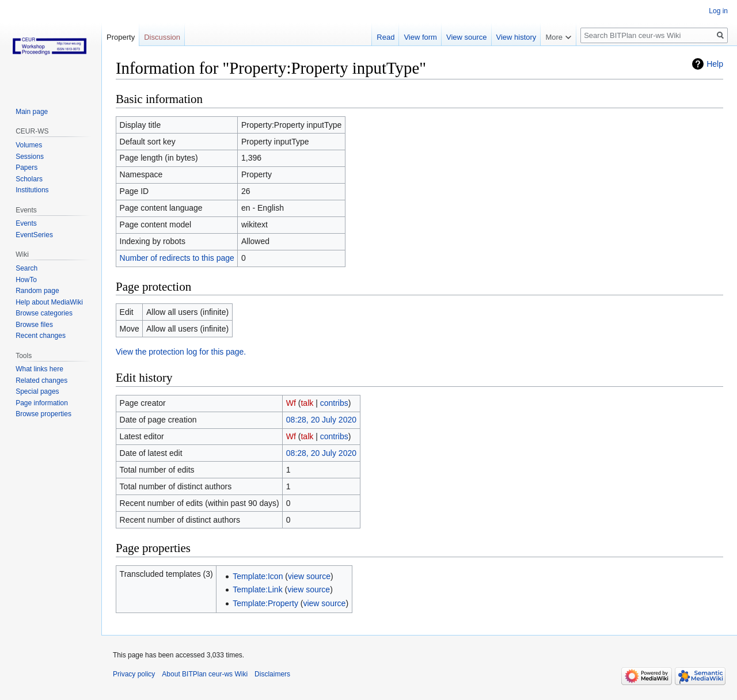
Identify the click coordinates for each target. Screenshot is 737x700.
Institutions (32, 190)
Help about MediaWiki (49, 302)
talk (307, 403)
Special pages (37, 391)
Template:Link (257, 589)
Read (385, 37)
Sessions (30, 157)
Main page (32, 112)
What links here (39, 369)
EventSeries (34, 235)
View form (420, 37)
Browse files (34, 325)
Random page (37, 291)
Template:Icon (258, 576)
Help (715, 64)
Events (26, 223)
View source (467, 37)
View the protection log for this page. (181, 352)
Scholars (29, 179)
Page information (42, 403)
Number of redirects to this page (177, 258)
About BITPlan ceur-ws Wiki (205, 674)
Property (121, 37)
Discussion (162, 37)
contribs (334, 403)
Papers (26, 168)
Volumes (29, 145)
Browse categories (44, 313)
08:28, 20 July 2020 (321, 420)
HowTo (26, 280)
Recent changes (41, 336)
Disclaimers (272, 674)
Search (26, 268)
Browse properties (43, 414)
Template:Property (265, 603)
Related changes (41, 381)
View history (516, 37)
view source (309, 576)
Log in (718, 11)
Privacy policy (134, 674)
